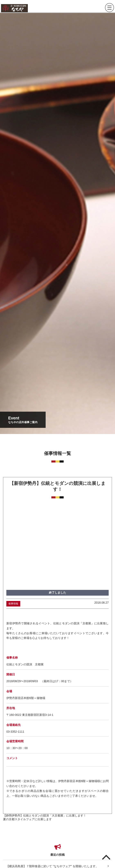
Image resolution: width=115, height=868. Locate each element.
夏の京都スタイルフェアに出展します (27, 819)
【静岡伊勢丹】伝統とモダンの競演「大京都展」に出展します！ (45, 815)
